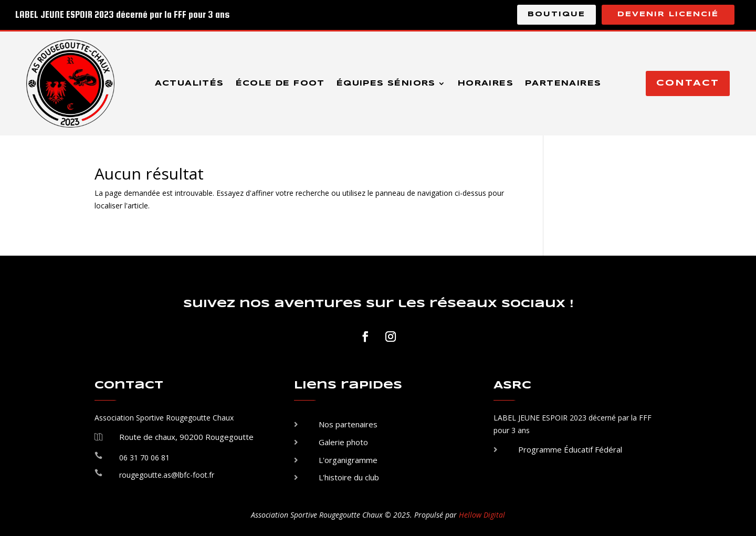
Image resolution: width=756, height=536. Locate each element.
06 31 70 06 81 (144, 458)
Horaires (486, 83)
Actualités (190, 83)
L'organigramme (348, 460)
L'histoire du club (349, 477)
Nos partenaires (348, 424)
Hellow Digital (482, 515)
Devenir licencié (668, 14)
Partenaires (563, 83)
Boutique (556, 14)
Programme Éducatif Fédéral (570, 449)
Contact (688, 83)
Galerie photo (343, 442)
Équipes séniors (386, 83)
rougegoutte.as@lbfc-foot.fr (167, 475)
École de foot (280, 83)
